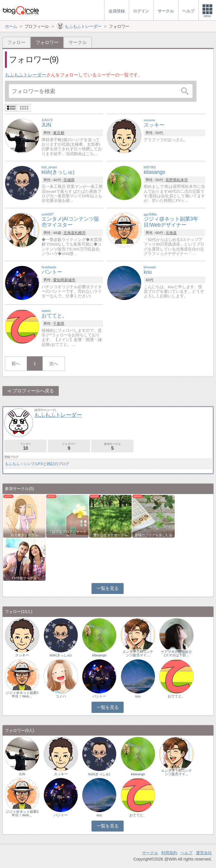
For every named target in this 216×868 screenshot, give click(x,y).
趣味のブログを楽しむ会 (153, 535)
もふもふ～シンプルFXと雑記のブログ (37, 464)
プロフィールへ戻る (33, 391)
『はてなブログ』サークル (67, 533)
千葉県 (59, 324)
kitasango (99, 655)
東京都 (59, 133)
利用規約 (169, 853)
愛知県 (59, 280)
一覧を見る (108, 588)
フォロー (16, 42)
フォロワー (69, 446)
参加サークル (112, 446)
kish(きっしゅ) (61, 655)
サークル (78, 42)
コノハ (61, 696)
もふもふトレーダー (26, 75)
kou (138, 696)
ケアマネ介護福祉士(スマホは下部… (176, 653)
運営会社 (204, 853)
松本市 (182, 180)
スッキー (22, 655)
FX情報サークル (24, 578)
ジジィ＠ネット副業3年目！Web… (22, 695)
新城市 (70, 280)
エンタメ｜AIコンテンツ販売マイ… (138, 653)
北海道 (69, 233)
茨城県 (69, 180)
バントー (99, 696)
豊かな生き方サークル (110, 535)
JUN (22, 774)
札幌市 (80, 233)
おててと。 (176, 696)
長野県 (171, 180)
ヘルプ (186, 853)
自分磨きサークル (24, 535)
